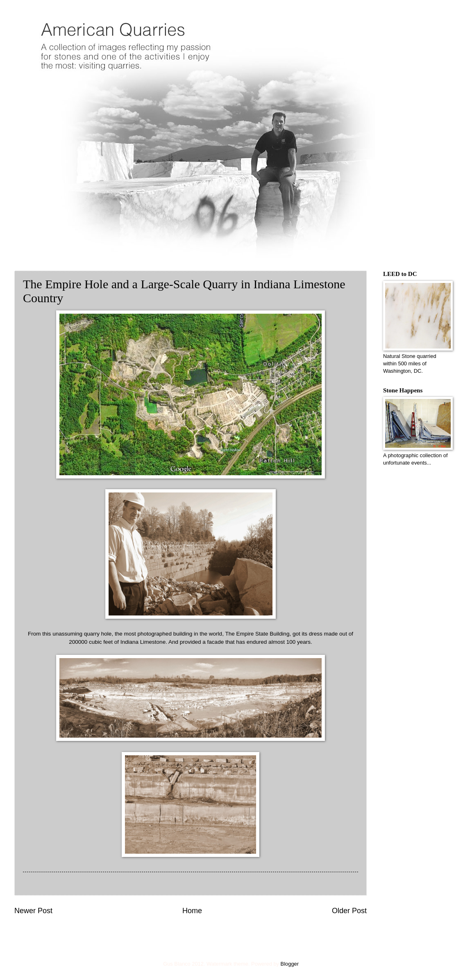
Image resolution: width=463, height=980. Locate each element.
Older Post (349, 911)
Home (192, 911)
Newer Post (33, 911)
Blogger (290, 964)
